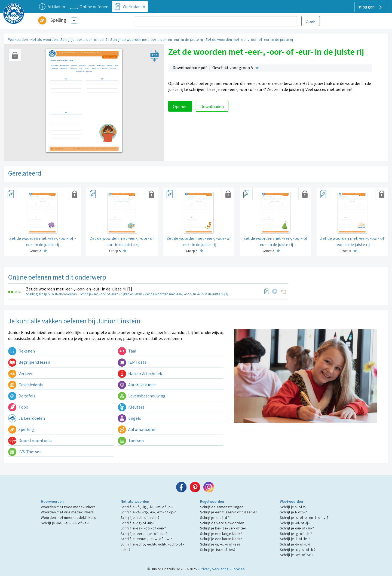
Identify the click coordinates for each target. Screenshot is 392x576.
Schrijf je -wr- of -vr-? (297, 555)
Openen (180, 106)
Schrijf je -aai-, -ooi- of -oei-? (143, 528)
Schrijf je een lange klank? (221, 534)
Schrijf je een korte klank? (221, 539)
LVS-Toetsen (25, 452)
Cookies (238, 569)
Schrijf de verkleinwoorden (222, 523)
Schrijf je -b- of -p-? (295, 544)
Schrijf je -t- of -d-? (215, 517)
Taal (127, 351)
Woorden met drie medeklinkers (67, 512)
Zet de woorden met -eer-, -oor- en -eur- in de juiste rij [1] (79, 289)
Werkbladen (18, 39)
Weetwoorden (291, 501)
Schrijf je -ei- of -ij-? (295, 523)
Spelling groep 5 (38, 294)
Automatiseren (137, 429)
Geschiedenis (25, 385)
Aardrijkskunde (137, 385)
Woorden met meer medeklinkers (68, 517)
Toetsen (131, 440)
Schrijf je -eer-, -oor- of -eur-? (84, 39)
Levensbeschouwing (142, 396)
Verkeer (20, 373)
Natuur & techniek (140, 373)
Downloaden (212, 106)
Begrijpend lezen (29, 362)
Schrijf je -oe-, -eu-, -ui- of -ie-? (65, 523)
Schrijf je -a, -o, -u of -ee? (220, 544)
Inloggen (370, 7)
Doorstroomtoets (30, 440)
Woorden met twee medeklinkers (68, 507)
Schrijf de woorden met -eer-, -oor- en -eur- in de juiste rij (157, 39)
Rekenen (22, 351)
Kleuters (131, 407)
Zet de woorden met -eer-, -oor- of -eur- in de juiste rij (249, 39)
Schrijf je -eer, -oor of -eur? (99, 294)
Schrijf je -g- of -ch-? (296, 534)
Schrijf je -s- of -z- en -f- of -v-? (304, 517)
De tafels (22, 396)
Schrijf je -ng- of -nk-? (137, 523)
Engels (129, 418)
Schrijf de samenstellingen (222, 507)
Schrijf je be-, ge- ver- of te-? (223, 528)
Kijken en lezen (131, 294)
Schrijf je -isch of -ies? (218, 550)
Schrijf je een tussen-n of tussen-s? (229, 512)
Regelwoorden (212, 501)
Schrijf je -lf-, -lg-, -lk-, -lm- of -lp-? (147, 507)
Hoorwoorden (52, 501)
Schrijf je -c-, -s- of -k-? (298, 550)
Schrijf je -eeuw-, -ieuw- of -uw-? (146, 539)
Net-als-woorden (44, 39)
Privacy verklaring (214, 569)
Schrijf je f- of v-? (293, 512)
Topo (18, 407)
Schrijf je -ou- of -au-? (297, 528)
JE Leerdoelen (27, 418)
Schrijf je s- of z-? (294, 507)
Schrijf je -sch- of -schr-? (140, 517)
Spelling (58, 20)
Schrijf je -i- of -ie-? (295, 539)
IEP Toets (132, 362)
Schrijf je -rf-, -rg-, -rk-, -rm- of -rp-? (148, 512)
